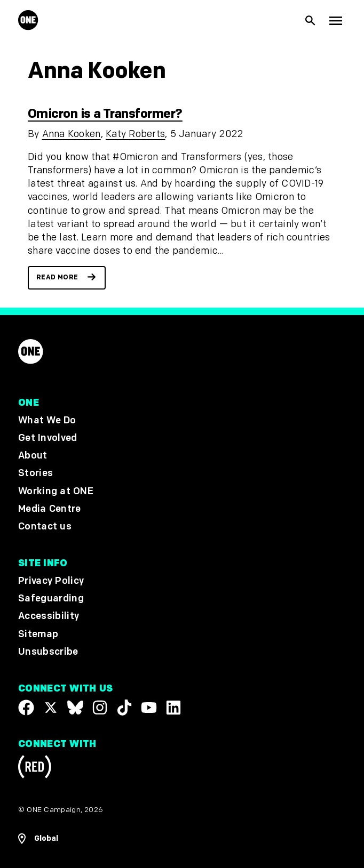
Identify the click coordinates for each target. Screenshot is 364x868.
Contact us (45, 527)
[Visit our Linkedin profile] (173, 708)
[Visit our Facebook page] (26, 708)
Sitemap (38, 634)
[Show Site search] (311, 21)
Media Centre (49, 509)
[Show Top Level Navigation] (335, 20)
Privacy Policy (51, 581)
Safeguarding (51, 598)
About (33, 456)
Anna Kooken (72, 134)
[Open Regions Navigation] (182, 839)
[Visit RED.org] (35, 769)
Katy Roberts (135, 134)
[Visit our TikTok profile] (124, 708)
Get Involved (48, 438)
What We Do (47, 420)
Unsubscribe (48, 652)
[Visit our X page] (51, 708)
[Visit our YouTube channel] (149, 708)
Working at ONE (56, 491)
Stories (35, 474)
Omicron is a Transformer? (105, 114)
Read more (57, 278)
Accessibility (49, 617)
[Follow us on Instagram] (100, 708)
